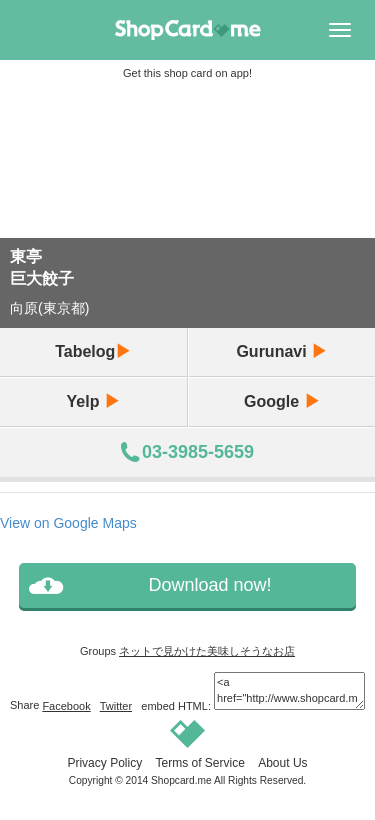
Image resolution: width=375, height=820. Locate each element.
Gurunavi (281, 351)
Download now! (209, 585)
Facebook (66, 706)
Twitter (116, 706)
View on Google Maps (68, 523)
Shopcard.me (181, 780)
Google (282, 401)
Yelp (93, 401)
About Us (282, 763)
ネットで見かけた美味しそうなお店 (207, 651)
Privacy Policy (104, 763)
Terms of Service (199, 763)
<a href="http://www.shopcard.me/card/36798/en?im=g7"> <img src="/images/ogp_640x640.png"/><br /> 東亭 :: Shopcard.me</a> (289, 690)
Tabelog (93, 351)
